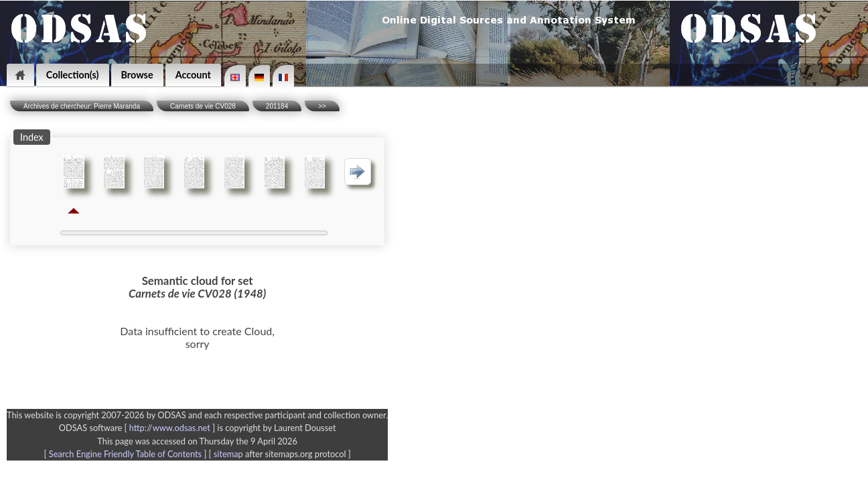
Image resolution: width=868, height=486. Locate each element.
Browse (137, 75)
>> (322, 106)
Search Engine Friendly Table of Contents (125, 454)
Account (193, 75)
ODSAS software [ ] (138, 428)
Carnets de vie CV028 (203, 106)
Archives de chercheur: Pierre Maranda (82, 106)
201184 (277, 106)
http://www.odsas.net (170, 428)
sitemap (228, 454)
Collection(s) (73, 75)
